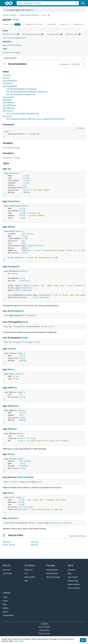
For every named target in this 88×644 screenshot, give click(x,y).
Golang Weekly (8, 615)
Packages (51, 565)
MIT (55, 24)
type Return (8, 100)
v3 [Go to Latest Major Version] (33, 10)
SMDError (20, 258)
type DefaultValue (10, 81)
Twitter (5, 597)
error (51, 327)
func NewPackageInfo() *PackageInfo (22, 89)
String (25, 338)
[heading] (10, 3)
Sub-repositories (52, 573)
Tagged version (55, 34)
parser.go (35, 542)
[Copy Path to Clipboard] (49, 15)
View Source (81, 128)
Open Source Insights (12, 52)
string (26, 176)
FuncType (30, 234)
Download (71, 570)
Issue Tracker (73, 577)
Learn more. (19, 641)
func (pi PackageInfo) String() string (21, 94)
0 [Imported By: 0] (78, 24)
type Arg (6, 78)
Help (26, 581)
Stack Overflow (30, 577)
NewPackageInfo (16, 311)
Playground (28, 570)
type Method (8, 83)
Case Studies (8, 573)
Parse (25, 322)
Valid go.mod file (11, 34)
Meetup (5, 612)
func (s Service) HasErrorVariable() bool (23, 114)
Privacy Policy (44, 630)
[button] (4, 34)
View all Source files (76, 536)
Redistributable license (33, 34)
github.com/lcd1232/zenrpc (29, 15)
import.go (7, 542)
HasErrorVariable (25, 477)
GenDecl (28, 461)
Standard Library (52, 570)
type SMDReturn (10, 105)
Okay (83, 640)
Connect (7, 593)
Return (26, 248)
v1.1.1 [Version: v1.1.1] (8, 24)
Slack (5, 604)
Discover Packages (10, 15)
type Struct (7, 116)
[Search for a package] (46, 3)
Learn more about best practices (14, 38)
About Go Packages (53, 577)
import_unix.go (9, 545)
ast (24, 234)
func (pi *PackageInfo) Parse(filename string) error (27, 92)
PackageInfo (14, 267)
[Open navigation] (83, 3)
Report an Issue (44, 634)
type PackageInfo (10, 86)
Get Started (30, 565)
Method (11, 227)
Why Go (6, 565)
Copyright (44, 624)
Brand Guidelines (74, 584)
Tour (26, 573)
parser (44, 15)
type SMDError (9, 103)
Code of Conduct (74, 588)
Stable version (73, 34)
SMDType (27, 192)
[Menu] (44, 58)
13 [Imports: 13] (65, 24)
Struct (30, 288)
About (71, 565)
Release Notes (73, 581)
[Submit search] (77, 3)
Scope (35, 286)
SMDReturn (27, 251)
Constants (7, 75)
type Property (8, 97)
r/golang (6, 608)
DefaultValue (14, 201)
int (21, 395)
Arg (9, 169)
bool (25, 185)
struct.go (34, 545)
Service (26, 281)
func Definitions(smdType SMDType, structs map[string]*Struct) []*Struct (36, 119)
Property (12, 349)
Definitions (13, 518)
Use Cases (7, 570)
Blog (69, 573)
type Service (8, 111)
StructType (28, 507)
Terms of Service (44, 627)
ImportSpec (27, 290)
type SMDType (9, 108)
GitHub (5, 601)
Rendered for (65, 64)
